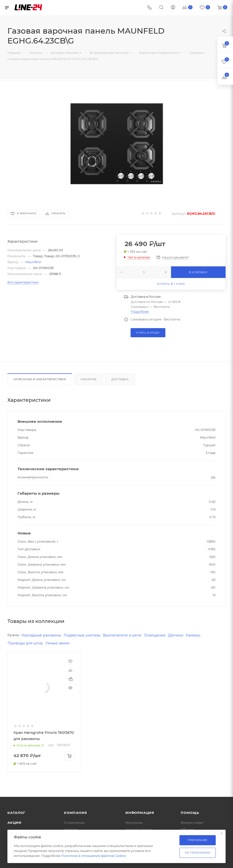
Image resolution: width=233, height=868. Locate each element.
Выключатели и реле (122, 635)
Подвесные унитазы (82, 635)
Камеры (193, 635)
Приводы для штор (25, 643)
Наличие (89, 379)
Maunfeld (33, 262)
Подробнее (140, 312)
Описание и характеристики (40, 379)
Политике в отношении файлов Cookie (93, 856)
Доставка (120, 379)
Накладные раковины (41, 635)
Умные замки (58, 643)
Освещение (155, 635)
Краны (13, 635)
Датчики (176, 635)
